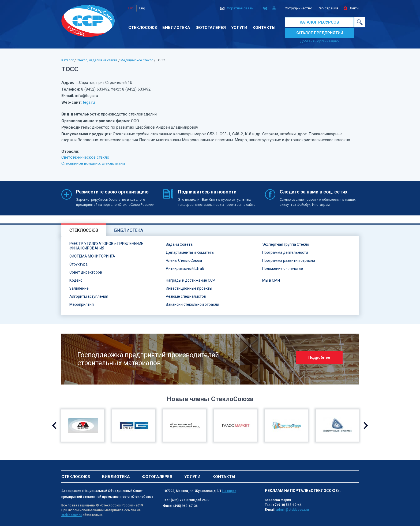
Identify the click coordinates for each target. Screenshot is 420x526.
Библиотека (176, 28)
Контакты (264, 28)
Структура (78, 264)
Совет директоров (86, 272)
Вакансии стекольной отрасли (192, 304)
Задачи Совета (179, 244)
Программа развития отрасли (289, 260)
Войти (354, 8)
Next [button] (366, 426)
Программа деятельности (285, 252)
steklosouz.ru (72, 515)
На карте (229, 491)
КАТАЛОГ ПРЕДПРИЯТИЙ (319, 33)
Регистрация (328, 8)
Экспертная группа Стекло (286, 244)
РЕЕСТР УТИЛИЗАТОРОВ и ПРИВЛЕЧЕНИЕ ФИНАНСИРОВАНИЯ (106, 246)
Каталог (67, 60)
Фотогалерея (211, 28)
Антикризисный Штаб (185, 268)
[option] (210, 359)
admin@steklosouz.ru (292, 510)
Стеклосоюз (143, 28)
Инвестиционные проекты (189, 288)
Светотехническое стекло (85, 157)
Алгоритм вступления (89, 296)
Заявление (79, 288)
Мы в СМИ (271, 280)
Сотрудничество (299, 8)
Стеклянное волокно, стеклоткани (93, 163)
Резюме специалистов (186, 296)
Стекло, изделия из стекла (97, 60)
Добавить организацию (319, 41)
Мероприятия (82, 304)
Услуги (239, 28)
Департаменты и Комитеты (190, 252)
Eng (142, 8)
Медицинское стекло (137, 60)
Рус (131, 8)
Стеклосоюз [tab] (84, 230)
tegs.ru (89, 102)
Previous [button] (54, 426)
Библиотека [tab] (129, 230)
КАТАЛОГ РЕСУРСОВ (319, 22)
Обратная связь (240, 8)
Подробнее (319, 357)
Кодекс (76, 280)
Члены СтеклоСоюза (184, 260)
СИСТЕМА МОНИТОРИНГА (92, 256)
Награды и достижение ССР (190, 280)
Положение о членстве (283, 268)
